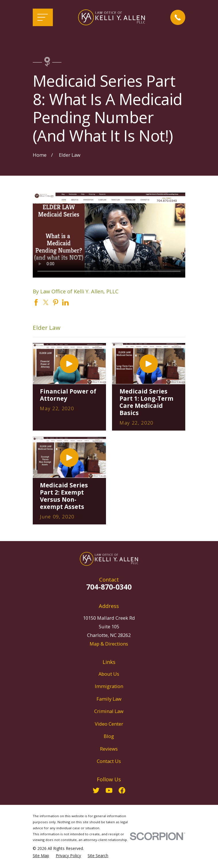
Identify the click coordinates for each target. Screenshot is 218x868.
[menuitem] (41, 856)
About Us (109, 674)
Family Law (109, 699)
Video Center (109, 724)
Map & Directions (109, 644)
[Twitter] (96, 790)
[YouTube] (109, 790)
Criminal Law (109, 711)
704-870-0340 (109, 587)
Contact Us (109, 761)
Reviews (109, 749)
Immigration (109, 686)
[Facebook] (122, 790)
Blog (109, 736)
